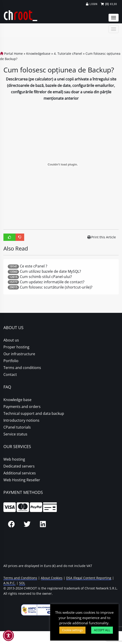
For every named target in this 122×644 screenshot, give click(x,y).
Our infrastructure (19, 354)
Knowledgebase (38, 54)
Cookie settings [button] (72, 630)
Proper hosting (16, 347)
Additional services (20, 473)
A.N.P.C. (9, 583)
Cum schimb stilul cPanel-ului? (46, 277)
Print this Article (102, 237)
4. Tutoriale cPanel (68, 54)
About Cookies (52, 578)
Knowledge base (17, 400)
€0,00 (109, 4)
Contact (10, 374)
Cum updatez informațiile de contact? (52, 282)
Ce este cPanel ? (34, 266)
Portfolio (11, 361)
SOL (22, 583)
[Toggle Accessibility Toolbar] (8, 636)
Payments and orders (22, 407)
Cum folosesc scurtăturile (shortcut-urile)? (56, 287)
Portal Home (11, 54)
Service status (15, 434)
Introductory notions (21, 420)
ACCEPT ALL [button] (102, 630)
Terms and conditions (22, 368)
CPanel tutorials (17, 427)
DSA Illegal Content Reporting (89, 578)
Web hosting (14, 459)
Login (92, 4)
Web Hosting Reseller (22, 480)
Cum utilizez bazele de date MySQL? (50, 271)
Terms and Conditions (20, 578)
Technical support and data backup (34, 413)
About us (11, 340)
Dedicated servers (19, 466)
